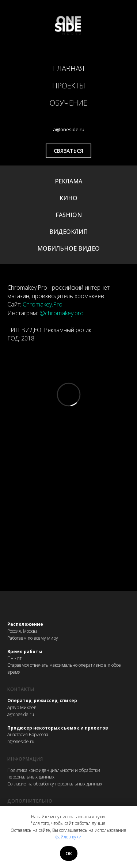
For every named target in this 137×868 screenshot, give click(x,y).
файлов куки (68, 837)
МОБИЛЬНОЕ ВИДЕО (68, 248)
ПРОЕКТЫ (69, 86)
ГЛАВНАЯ (69, 68)
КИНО (68, 198)
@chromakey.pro (62, 313)
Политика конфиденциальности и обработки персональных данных (54, 774)
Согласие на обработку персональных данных (55, 784)
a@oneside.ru (21, 714)
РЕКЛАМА (68, 181)
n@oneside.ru (21, 741)
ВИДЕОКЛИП (68, 232)
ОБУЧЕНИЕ (68, 103)
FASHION (69, 215)
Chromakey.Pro (43, 304)
